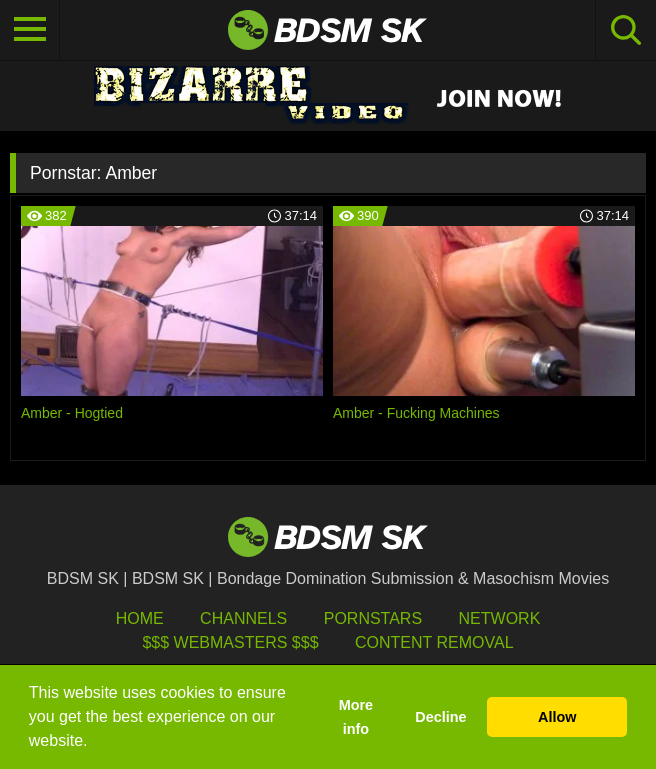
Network (500, 618)
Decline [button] (440, 717)
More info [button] (356, 717)
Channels (243, 618)
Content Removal (434, 642)
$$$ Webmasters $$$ (230, 642)
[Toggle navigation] (30, 30)
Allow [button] (557, 717)
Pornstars (373, 618)
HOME (140, 618)
